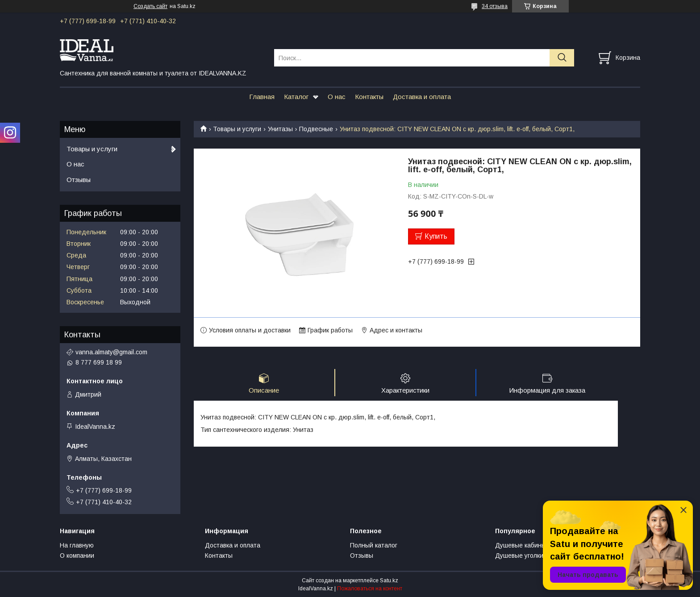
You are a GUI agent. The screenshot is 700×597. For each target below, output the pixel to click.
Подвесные (316, 129)
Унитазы (280, 129)
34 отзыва (495, 6)
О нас (337, 97)
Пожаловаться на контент (370, 589)
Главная (262, 97)
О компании (77, 556)
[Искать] (562, 58)
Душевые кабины (521, 545)
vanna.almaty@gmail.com (111, 352)
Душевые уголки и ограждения (541, 556)
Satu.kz (389, 580)
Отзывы (79, 180)
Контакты (369, 97)
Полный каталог (374, 545)
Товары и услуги (237, 129)
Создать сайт (150, 6)
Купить (436, 236)
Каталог (296, 97)
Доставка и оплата (422, 97)
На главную (77, 545)
